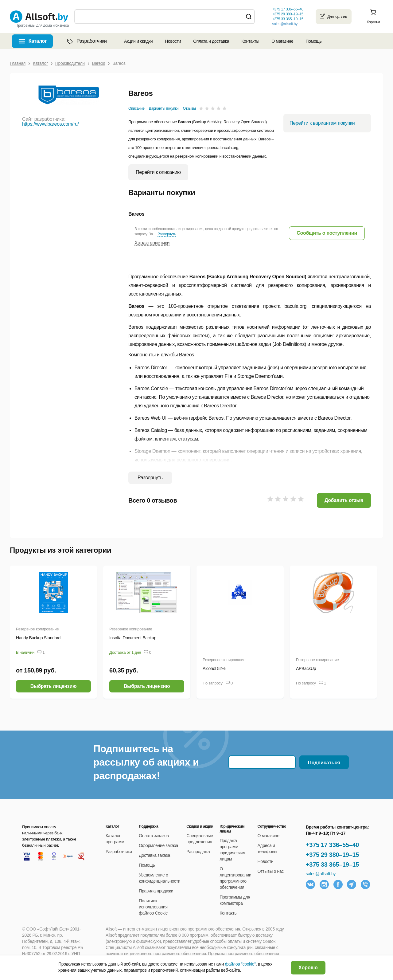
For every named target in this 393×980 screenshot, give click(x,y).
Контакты (250, 41)
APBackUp (306, 668)
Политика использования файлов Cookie (153, 907)
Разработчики (86, 41)
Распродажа (198, 852)
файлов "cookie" (240, 964)
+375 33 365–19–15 (332, 864)
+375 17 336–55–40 (332, 845)
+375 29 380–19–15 (332, 855)
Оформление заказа (158, 845)
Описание (136, 108)
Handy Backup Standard (38, 638)
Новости (173, 41)
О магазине (282, 41)
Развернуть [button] (167, 234)
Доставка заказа (154, 855)
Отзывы (189, 108)
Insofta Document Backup (133, 638)
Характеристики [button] (152, 243)
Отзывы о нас (271, 871)
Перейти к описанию (158, 172)
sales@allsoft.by (285, 24)
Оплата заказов (154, 836)
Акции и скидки (138, 41)
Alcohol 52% (214, 668)
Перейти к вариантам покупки (322, 123)
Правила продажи (156, 891)
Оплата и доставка (211, 41)
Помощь (313, 41)
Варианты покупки (164, 108)
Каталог (38, 41)
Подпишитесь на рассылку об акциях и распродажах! (146, 762)
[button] (327, 233)
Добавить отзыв (344, 500)
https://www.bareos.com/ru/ (51, 124)
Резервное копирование (37, 629)
